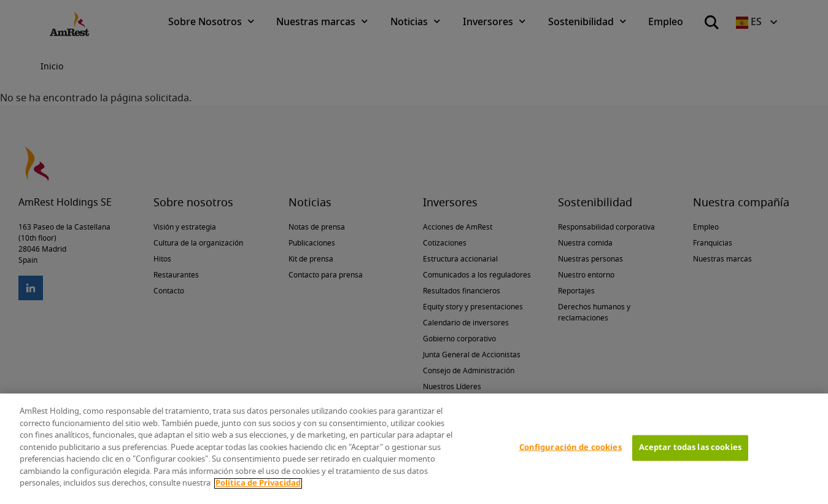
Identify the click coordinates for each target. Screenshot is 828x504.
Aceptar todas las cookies (690, 448)
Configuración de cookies (571, 448)
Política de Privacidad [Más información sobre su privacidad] (258, 483)
